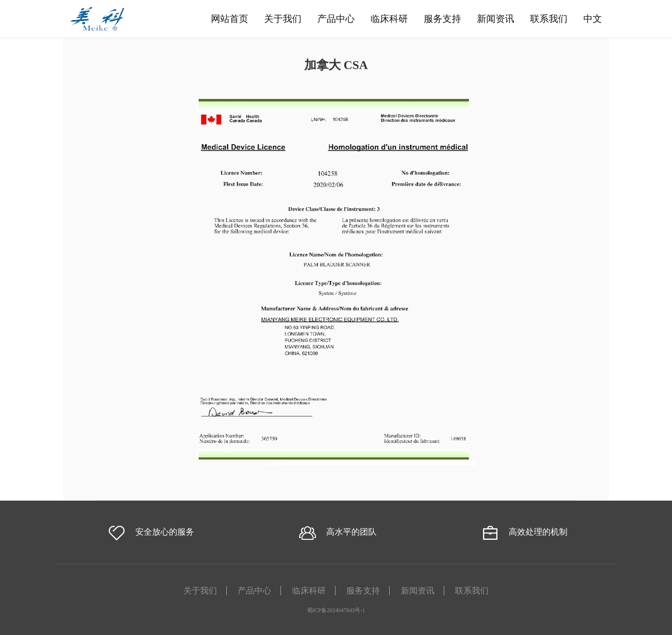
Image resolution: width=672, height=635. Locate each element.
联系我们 (549, 19)
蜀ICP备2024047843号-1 (336, 610)
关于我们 (283, 19)
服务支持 (442, 19)
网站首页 (230, 19)
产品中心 (336, 19)
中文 (593, 19)
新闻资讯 (496, 19)
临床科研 (389, 19)
